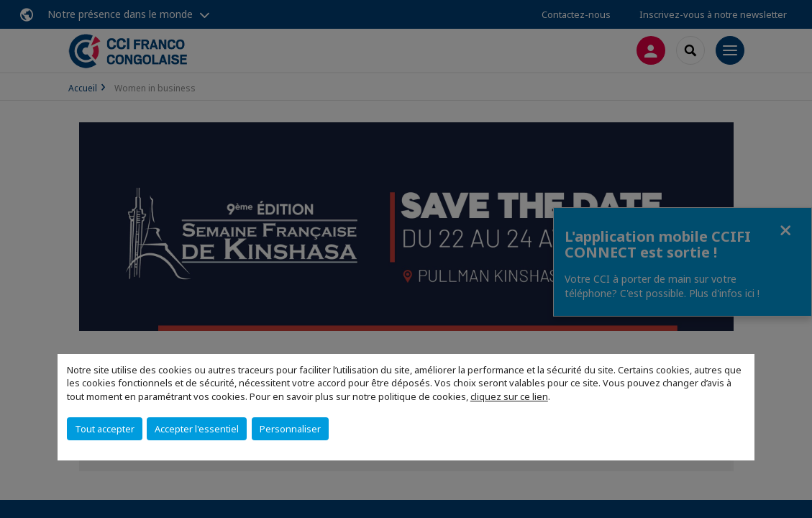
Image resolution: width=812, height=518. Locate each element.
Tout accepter (105, 429)
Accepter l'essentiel (197, 429)
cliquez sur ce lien (509, 396)
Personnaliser (290, 429)
